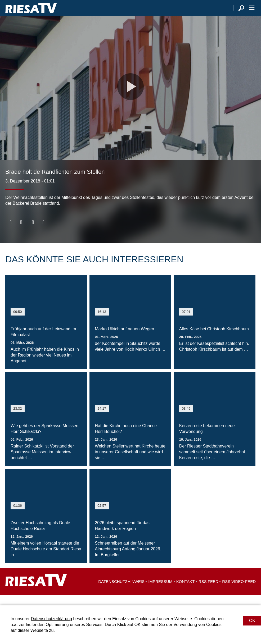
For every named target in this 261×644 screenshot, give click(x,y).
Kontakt (186, 592)
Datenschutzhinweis (121, 592)
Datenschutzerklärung (51, 619)
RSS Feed (208, 592)
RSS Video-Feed (239, 592)
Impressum (160, 592)
